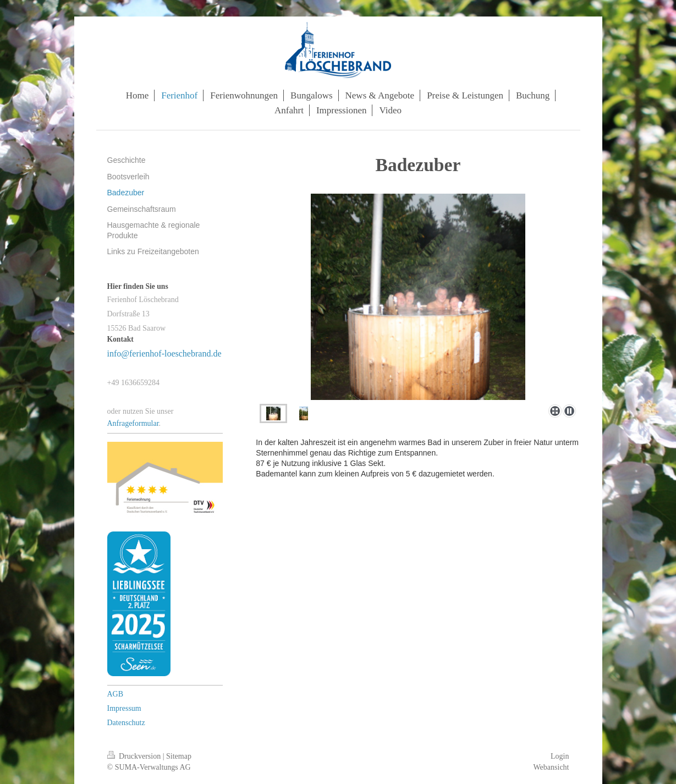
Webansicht (551, 767)
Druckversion (135, 756)
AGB (116, 694)
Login (560, 756)
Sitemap (179, 756)
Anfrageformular (133, 423)
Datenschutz (126, 723)
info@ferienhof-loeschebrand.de (164, 353)
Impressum (124, 708)
